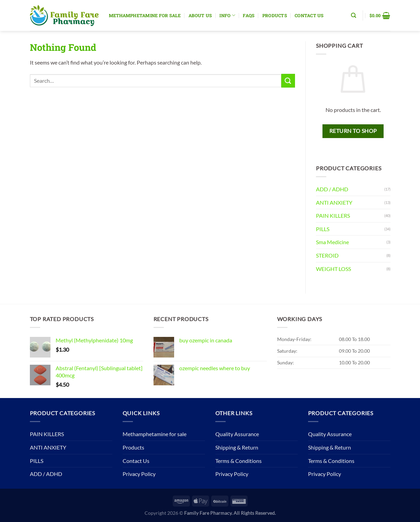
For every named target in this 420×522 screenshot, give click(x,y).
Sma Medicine (332, 242)
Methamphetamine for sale (145, 15)
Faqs (249, 15)
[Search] (354, 15)
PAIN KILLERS (333, 215)
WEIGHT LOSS (333, 269)
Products (275, 15)
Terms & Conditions (239, 461)
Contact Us (309, 15)
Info (227, 15)
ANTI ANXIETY (334, 202)
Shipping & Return (237, 447)
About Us (200, 15)
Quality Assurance (237, 434)
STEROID (327, 255)
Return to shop (353, 131)
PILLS (323, 229)
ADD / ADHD (332, 189)
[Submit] (288, 81)
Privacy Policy (139, 474)
